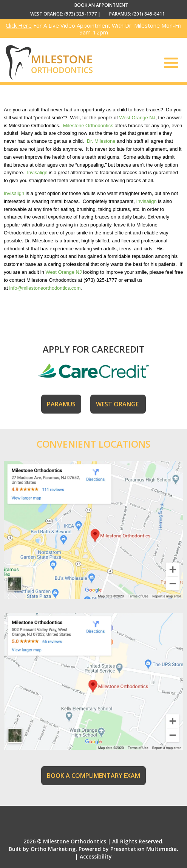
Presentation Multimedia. (144, 849)
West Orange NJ (137, 118)
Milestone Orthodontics (88, 126)
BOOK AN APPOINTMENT (101, 5)
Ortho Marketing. (54, 849)
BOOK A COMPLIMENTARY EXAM (93, 776)
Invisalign (37, 173)
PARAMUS (61, 404)
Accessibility (96, 856)
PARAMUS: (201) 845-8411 (137, 14)
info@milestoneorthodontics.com (45, 288)
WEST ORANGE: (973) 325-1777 (63, 14)
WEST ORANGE (118, 404)
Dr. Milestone (101, 141)
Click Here (19, 25)
